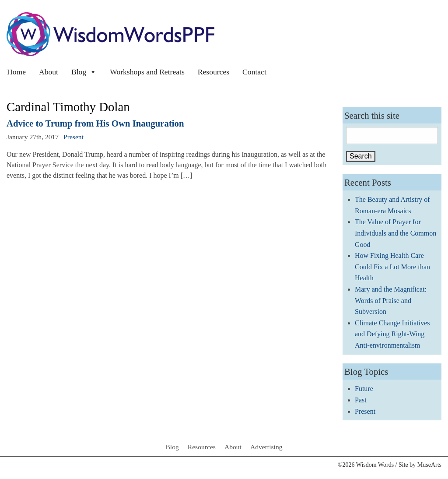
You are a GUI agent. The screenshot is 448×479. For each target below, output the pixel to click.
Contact (254, 72)
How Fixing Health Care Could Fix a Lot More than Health (392, 267)
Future (364, 389)
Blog (84, 72)
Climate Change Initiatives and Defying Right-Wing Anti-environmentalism (392, 334)
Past (361, 400)
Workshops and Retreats (147, 72)
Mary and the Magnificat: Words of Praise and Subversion (391, 300)
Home (16, 72)
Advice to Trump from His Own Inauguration (95, 123)
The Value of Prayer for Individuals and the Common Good (395, 233)
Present (73, 137)
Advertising (266, 447)
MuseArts (429, 465)
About (49, 72)
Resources (213, 72)
